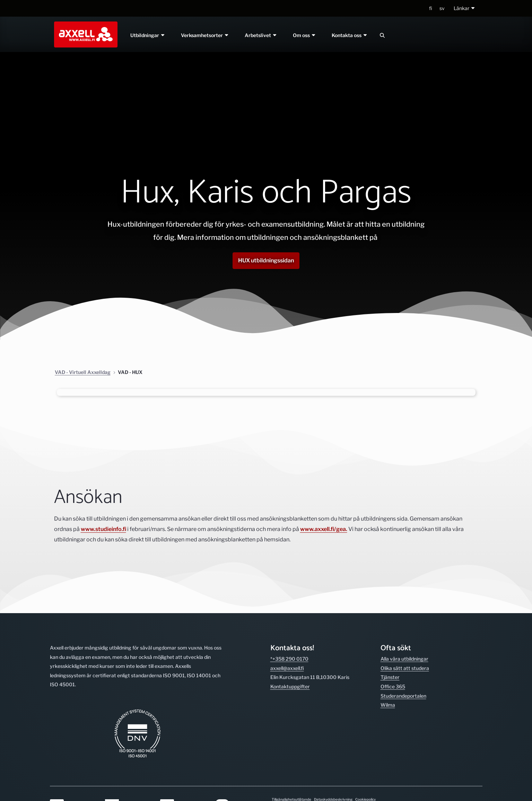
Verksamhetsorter (205, 35)
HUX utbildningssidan (266, 260)
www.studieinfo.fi (103, 529)
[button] (465, 8)
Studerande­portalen (403, 696)
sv (442, 8)
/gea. (341, 529)
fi (431, 8)
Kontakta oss (350, 35)
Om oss (304, 35)
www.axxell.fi (317, 529)
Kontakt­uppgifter (290, 686)
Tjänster (390, 677)
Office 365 (393, 686)
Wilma (388, 705)
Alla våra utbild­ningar (404, 659)
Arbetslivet (261, 35)
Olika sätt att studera (405, 668)
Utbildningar (148, 35)
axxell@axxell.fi (287, 668)
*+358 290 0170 (289, 659)
